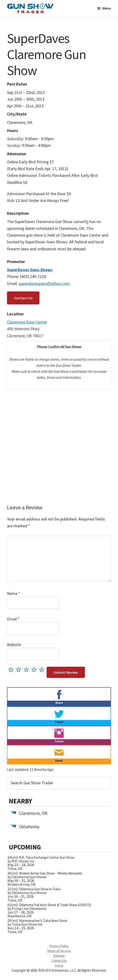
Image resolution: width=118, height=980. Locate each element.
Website (14, 645)
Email (13, 619)
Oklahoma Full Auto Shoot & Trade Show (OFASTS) (55, 905)
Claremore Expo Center (27, 322)
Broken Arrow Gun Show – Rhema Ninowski (50, 873)
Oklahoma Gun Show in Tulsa (40, 889)
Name (14, 593)
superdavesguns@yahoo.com (44, 283)
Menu (107, 8)
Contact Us (23, 298)
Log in (59, 965)
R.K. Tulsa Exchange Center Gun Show (47, 857)
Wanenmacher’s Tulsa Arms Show (43, 921)
